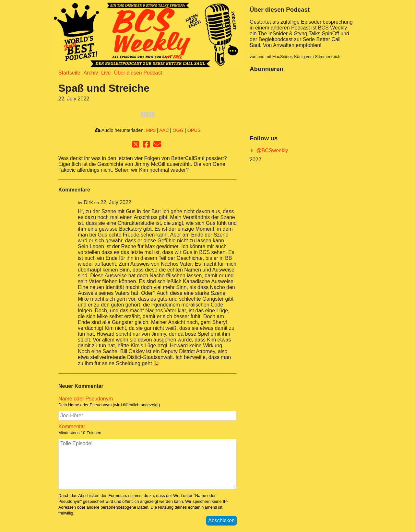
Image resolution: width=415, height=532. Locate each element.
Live (106, 73)
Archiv (91, 73)
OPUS (194, 130)
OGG (178, 130)
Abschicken (221, 520)
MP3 (151, 130)
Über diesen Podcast (138, 73)
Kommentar (148, 430)
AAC (164, 130)
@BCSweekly (272, 150)
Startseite (69, 73)
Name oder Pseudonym (148, 402)
